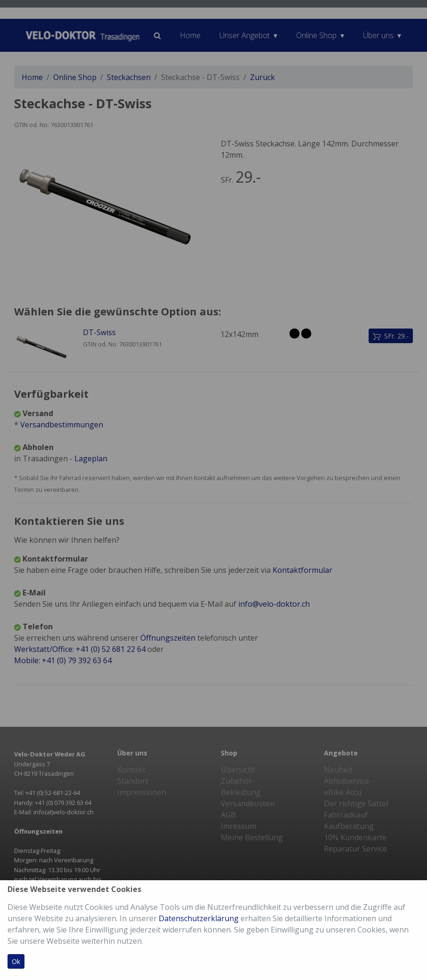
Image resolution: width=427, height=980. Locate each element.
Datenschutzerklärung (199, 918)
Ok (16, 961)
